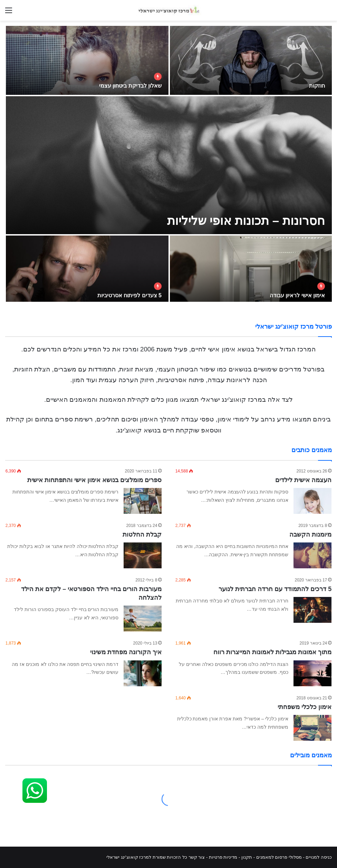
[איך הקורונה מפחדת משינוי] (143, 673)
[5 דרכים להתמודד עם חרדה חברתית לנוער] (312, 610)
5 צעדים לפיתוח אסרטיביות (129, 295)
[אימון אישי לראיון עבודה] (251, 270)
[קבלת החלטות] (143, 555)
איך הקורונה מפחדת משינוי (126, 652)
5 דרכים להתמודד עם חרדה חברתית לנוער (275, 589)
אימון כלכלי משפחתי (305, 707)
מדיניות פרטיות (223, 857)
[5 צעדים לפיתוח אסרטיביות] (87, 270)
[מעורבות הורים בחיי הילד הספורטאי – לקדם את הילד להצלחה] (143, 618)
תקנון (247, 857)
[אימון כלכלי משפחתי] (312, 728)
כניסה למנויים (319, 857)
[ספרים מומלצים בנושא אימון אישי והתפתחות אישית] (143, 501)
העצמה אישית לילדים (303, 480)
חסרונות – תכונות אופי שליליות (246, 221)
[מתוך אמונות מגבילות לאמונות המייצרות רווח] (312, 673)
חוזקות (317, 86)
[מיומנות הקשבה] (312, 555)
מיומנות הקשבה (310, 535)
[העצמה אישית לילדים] (312, 501)
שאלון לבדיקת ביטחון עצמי (130, 86)
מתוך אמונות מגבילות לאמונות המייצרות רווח (272, 652)
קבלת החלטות (142, 535)
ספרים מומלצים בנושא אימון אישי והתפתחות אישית (94, 480)
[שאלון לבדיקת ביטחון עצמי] (87, 60)
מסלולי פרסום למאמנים (279, 857)
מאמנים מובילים (311, 755)
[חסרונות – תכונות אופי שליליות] (169, 165)
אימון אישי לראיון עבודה (297, 295)
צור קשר (197, 857)
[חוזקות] (251, 60)
